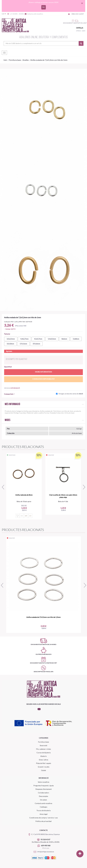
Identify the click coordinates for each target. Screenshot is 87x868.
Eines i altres (44, 760)
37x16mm (36, 344)
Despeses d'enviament (44, 789)
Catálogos (44, 807)
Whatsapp (46, 848)
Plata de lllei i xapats (44, 763)
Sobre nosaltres (44, 782)
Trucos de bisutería (44, 810)
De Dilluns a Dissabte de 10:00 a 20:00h (46, 842)
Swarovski (43, 745)
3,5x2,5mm (11, 339)
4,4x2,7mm (24, 339)
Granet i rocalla (44, 767)
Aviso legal (44, 814)
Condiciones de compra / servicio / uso (44, 818)
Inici (5, 60)
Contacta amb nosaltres (34, 14)
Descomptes (43, 796)
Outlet (44, 770)
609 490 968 (46, 846)
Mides (8, 420)
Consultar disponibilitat (43, 379)
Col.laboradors (43, 793)
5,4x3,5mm (52, 339)
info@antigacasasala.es (43, 852)
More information (43, 372)
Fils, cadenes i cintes (43, 749)
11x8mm (76, 339)
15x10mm (10, 344)
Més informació (12, 404)
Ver (44, 7)
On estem (43, 800)
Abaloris (43, 756)
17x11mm (23, 344)
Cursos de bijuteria (44, 753)
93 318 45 (44, 839)
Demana (12, 388)
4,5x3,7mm (38, 339)
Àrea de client (76, 14)
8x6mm (64, 339)
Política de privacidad (43, 821)
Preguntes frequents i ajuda (44, 786)
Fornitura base (43, 742)
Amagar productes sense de (71, 394)
